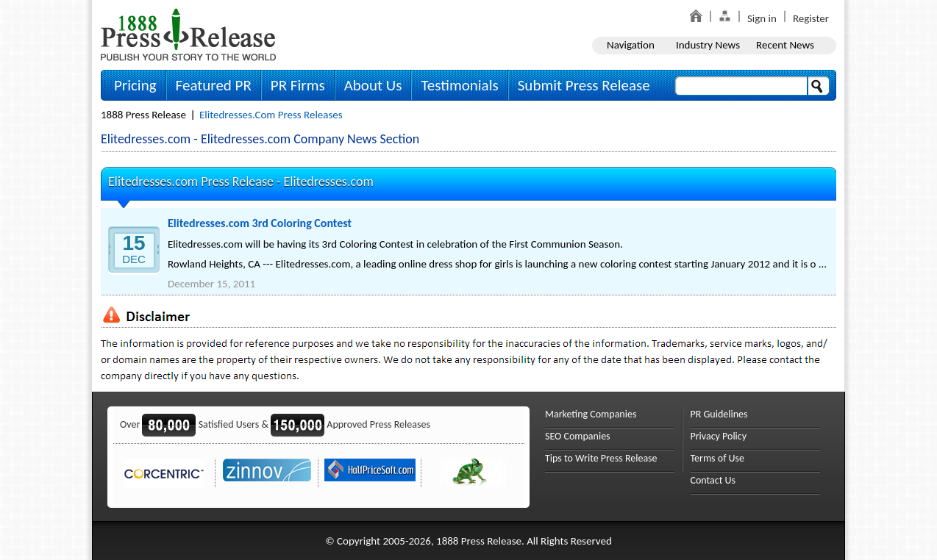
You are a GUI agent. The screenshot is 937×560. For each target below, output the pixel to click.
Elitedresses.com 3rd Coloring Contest (260, 223)
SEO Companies (578, 436)
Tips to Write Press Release (601, 458)
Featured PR (214, 85)
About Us (373, 85)
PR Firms (298, 85)
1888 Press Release (143, 115)
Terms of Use (718, 458)
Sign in (762, 18)
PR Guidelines (719, 414)
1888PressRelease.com (188, 34)
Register (811, 18)
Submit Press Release (584, 85)
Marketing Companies (591, 414)
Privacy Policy (719, 436)
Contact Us (713, 480)
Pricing (135, 85)
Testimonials (459, 85)
